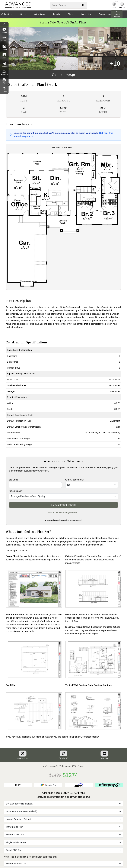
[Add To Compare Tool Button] (64, 753)
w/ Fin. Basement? (75, 480)
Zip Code (13, 480)
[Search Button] (83, 5)
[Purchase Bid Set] (104, 754)
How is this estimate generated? (63, 512)
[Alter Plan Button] (23, 754)
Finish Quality (16, 491)
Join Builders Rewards (117, 14)
